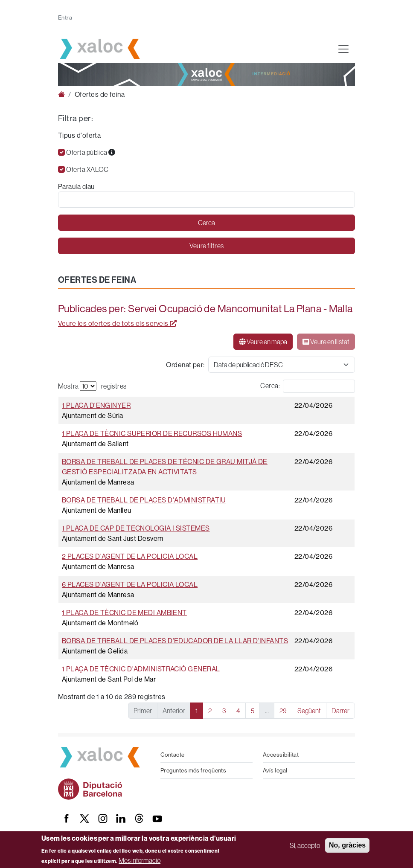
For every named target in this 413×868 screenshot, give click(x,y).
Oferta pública (91, 152)
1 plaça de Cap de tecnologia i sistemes (136, 528)
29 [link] (283, 711)
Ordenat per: (185, 365)
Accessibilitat (281, 755)
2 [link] (210, 711)
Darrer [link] (340, 711)
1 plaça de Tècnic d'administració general (141, 669)
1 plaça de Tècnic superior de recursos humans (152, 433)
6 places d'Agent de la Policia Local (130, 584)
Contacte (173, 755)
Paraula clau (76, 186)
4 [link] (238, 711)
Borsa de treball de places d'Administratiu (144, 500)
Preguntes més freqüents (193, 770)
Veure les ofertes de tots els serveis (118, 323)
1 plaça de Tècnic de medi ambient (124, 613)
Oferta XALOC (87, 169)
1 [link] (196, 711)
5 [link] (253, 711)
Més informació (140, 860)
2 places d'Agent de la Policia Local (130, 556)
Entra (65, 17)
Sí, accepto (305, 845)
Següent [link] (309, 711)
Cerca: (270, 386)
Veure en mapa (263, 342)
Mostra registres (92, 386)
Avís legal (275, 770)
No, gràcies (347, 845)
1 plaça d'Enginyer (96, 405)
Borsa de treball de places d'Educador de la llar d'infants (175, 641)
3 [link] (224, 711)
